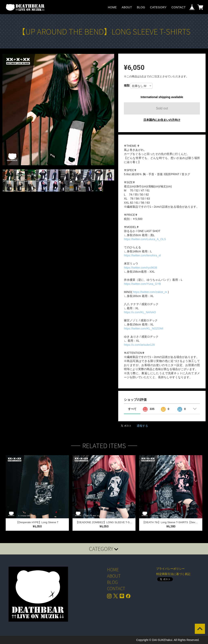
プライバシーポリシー (170, 569)
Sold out (162, 108)
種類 (127, 85)
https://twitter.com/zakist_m (150, 292)
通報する (142, 426)
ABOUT (127, 7)
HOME (112, 7)
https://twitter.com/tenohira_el (142, 255)
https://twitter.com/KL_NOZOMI (144, 328)
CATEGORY (158, 7)
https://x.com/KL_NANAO (140, 312)
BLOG (141, 7)
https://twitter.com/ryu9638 (140, 268)
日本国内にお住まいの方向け (162, 120)
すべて (132, 409)
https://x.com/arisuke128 (139, 345)
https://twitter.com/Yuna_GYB (142, 284)
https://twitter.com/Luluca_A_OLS (145, 239)
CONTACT (179, 7)
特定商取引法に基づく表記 (173, 574)
